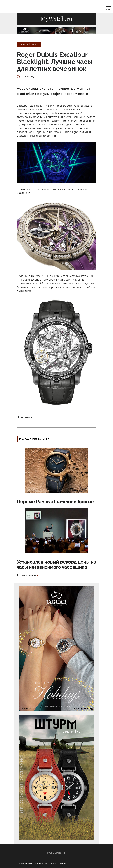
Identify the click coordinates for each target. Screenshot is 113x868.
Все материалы (26, 575)
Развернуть (56, 853)
